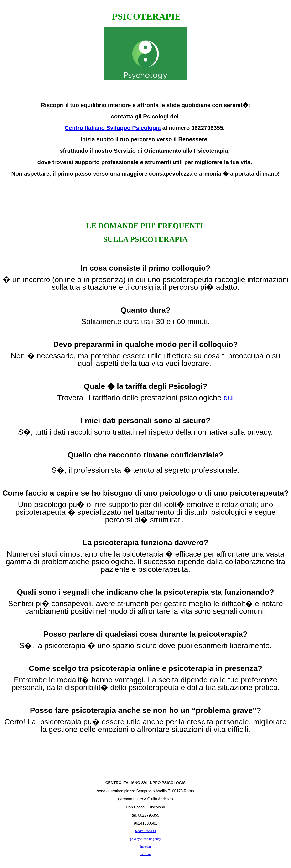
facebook (146, 854)
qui (229, 398)
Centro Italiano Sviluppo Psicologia (113, 128)
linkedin (145, 846)
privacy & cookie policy (145, 839)
